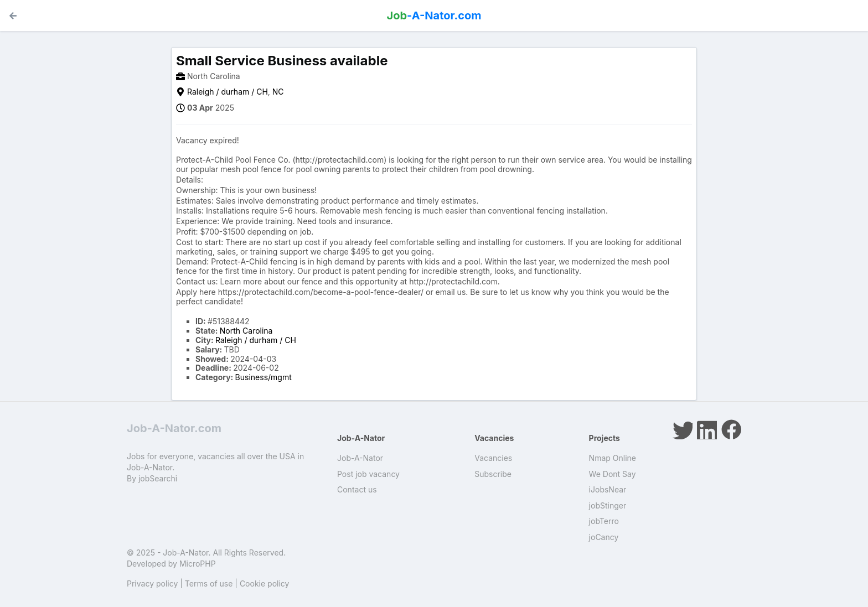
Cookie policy (265, 583)
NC (278, 92)
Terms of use (209, 583)
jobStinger (608, 505)
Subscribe (493, 474)
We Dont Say (613, 474)
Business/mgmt (263, 377)
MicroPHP (198, 564)
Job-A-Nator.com (174, 428)
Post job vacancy (368, 474)
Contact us (357, 489)
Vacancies (493, 458)
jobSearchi (158, 478)
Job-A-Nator (360, 458)
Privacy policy (152, 583)
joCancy (604, 537)
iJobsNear (608, 489)
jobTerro (604, 521)
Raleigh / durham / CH (228, 92)
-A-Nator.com (434, 15)
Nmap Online (613, 458)
